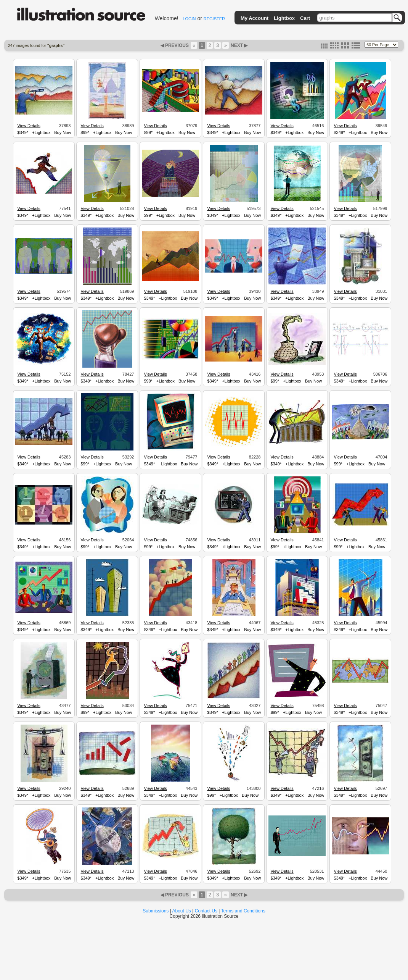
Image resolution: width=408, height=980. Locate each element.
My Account (255, 18)
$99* (85, 132)
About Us (182, 911)
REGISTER (214, 19)
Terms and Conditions (243, 911)
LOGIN (189, 19)
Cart (305, 18)
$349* (23, 132)
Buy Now (63, 132)
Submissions (156, 911)
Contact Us (206, 911)
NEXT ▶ (239, 45)
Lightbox (284, 18)
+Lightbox (41, 132)
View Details (29, 126)
